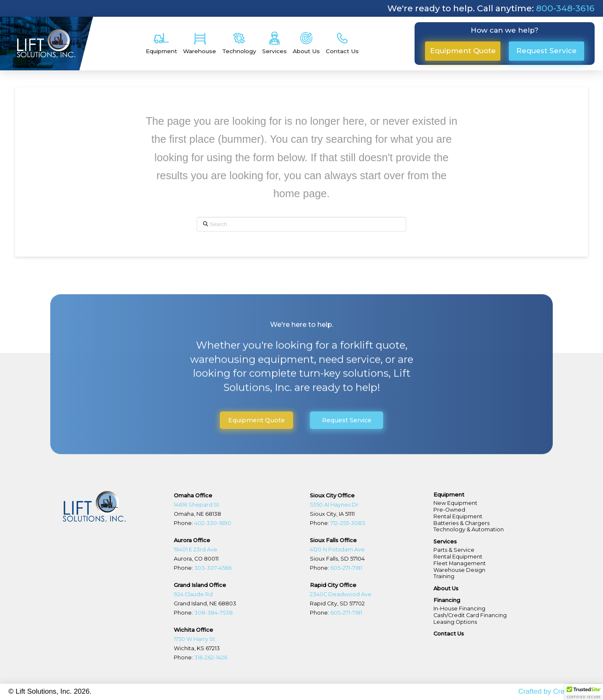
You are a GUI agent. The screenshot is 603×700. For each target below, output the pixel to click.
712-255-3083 (347, 523)
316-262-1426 (211, 658)
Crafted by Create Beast (557, 691)
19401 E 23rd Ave (196, 549)
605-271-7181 (346, 568)
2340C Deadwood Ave (341, 594)
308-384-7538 (214, 613)
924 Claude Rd (193, 594)
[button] (161, 44)
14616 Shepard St (197, 505)
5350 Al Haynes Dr (334, 505)
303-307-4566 (212, 568)
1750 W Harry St (195, 639)
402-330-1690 (213, 523)
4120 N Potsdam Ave (337, 549)
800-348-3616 (565, 8)
